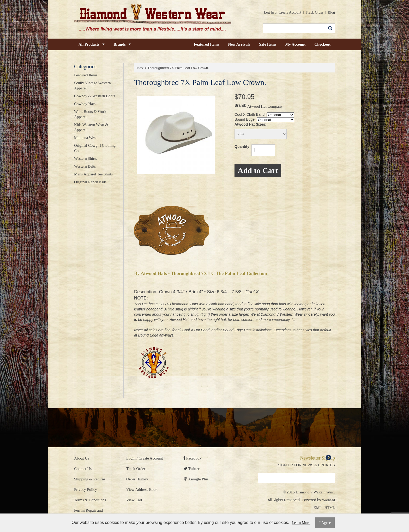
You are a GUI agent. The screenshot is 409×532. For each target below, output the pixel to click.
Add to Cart (258, 170)
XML (318, 508)
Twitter (192, 469)
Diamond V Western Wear (315, 492)
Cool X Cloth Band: (250, 114)
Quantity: (242, 146)
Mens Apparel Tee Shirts (93, 174)
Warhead (329, 500)
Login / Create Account (145, 458)
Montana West (85, 138)
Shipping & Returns (90, 479)
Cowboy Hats (85, 104)
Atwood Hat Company (265, 106)
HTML (330, 508)
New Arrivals (239, 44)
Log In (269, 12)
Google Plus (196, 479)
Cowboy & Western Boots (95, 96)
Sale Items (268, 44)
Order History (137, 479)
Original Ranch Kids (90, 182)
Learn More (301, 523)
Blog (331, 12)
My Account (295, 44)
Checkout (322, 44)
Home (140, 68)
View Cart (134, 500)
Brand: (240, 105)
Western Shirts (86, 158)
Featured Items (207, 44)
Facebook (193, 458)
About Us (82, 458)
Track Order (315, 12)
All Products (92, 44)
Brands (122, 44)
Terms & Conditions (90, 500)
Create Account (290, 12)
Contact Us (83, 469)
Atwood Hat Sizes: (250, 124)
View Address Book (142, 490)
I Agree (325, 523)
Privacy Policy (86, 490)
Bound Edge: (245, 119)
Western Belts (85, 166)
